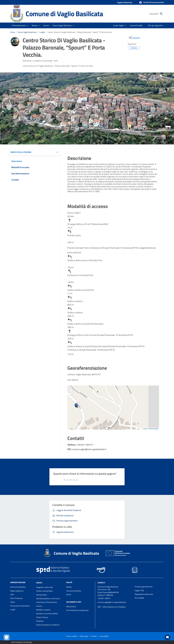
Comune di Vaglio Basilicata (64, 14)
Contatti (101, 583)
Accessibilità (139, 598)
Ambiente (40, 621)
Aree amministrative (18, 587)
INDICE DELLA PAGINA (22, 152)
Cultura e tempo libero (44, 591)
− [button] (71, 392)
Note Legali (84, 636)
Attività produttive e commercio (48, 598)
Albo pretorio (71, 607)
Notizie (69, 587)
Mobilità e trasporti (43, 610)
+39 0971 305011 (104, 598)
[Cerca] (161, 14)
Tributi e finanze (42, 617)
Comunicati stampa (74, 591)
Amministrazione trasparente (77, 610)
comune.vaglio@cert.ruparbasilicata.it (112, 602)
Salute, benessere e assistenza (48, 625)
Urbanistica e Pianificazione (47, 602)
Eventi (69, 595)
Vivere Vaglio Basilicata (27, 32)
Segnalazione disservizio (144, 594)
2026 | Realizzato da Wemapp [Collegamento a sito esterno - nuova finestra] (21, 642)
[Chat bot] (167, 637)
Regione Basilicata (125, 2)
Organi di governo (17, 591)
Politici (13, 602)
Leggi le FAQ (139, 590)
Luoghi (42, 32)
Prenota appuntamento (144, 587)
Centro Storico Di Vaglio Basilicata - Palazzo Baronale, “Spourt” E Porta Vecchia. (80, 32)
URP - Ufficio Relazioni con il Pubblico (112, 607)
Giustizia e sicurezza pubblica (47, 613)
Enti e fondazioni (16, 598)
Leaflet (145, 429)
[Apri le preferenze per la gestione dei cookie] (7, 637)
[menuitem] (116, 25)
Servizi (39, 583)
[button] (151, 3)
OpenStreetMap (154, 429)
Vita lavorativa (42, 595)
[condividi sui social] (134, 38)
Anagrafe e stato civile (45, 587)
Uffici (12, 595)
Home (13, 32)
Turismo (39, 606)
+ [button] (71, 389)
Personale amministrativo (20, 606)
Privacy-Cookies (72, 636)
